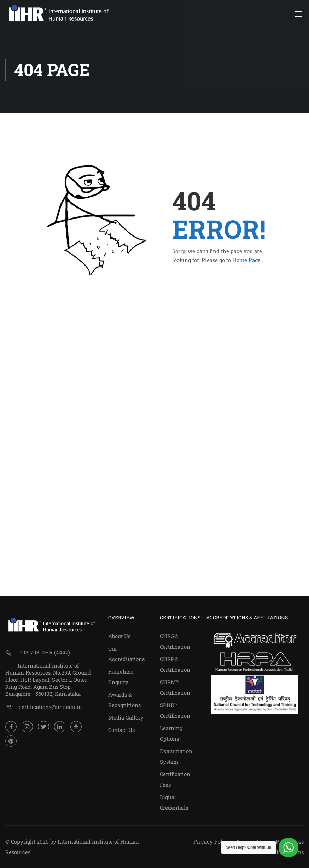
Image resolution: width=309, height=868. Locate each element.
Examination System (176, 756)
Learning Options (171, 733)
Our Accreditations (126, 654)
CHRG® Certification (175, 641)
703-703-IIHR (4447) (45, 652)
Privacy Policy (212, 841)
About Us (119, 636)
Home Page (246, 261)
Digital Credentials (174, 802)
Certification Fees (175, 779)
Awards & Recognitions (124, 700)
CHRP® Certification (175, 664)
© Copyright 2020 (27, 841)
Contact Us (121, 730)
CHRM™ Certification (175, 687)
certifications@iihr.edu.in (50, 707)
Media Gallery (126, 717)
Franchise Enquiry (121, 677)
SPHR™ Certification (175, 710)
